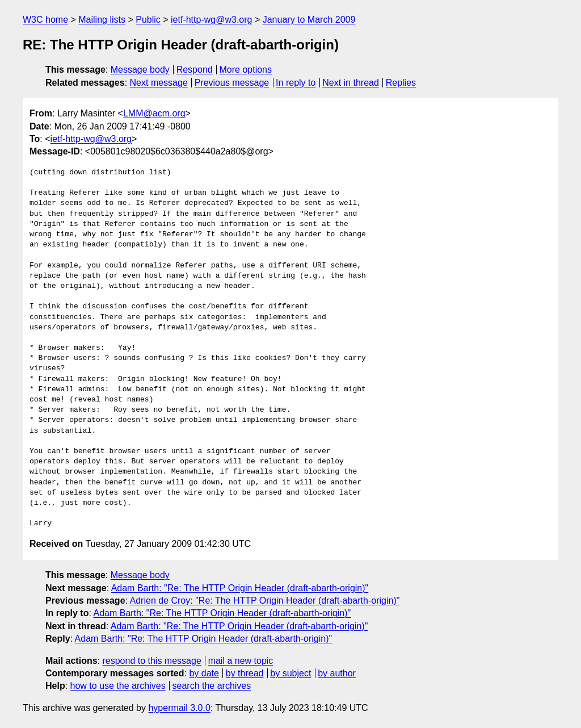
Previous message (232, 83)
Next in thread (351, 83)
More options (246, 70)
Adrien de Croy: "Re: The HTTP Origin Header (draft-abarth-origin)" (265, 601)
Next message (159, 83)
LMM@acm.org (154, 113)
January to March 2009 (309, 20)
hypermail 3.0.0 (179, 708)
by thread (245, 673)
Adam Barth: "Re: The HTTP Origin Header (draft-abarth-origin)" (240, 588)
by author (337, 673)
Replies (401, 83)
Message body (140, 70)
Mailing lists (102, 20)
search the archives (212, 686)
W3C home (45, 20)
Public (148, 20)
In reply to (296, 83)
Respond (195, 70)
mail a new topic (241, 661)
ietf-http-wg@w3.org (211, 20)
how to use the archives (118, 686)
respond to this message (151, 661)
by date (204, 673)
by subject (290, 673)
